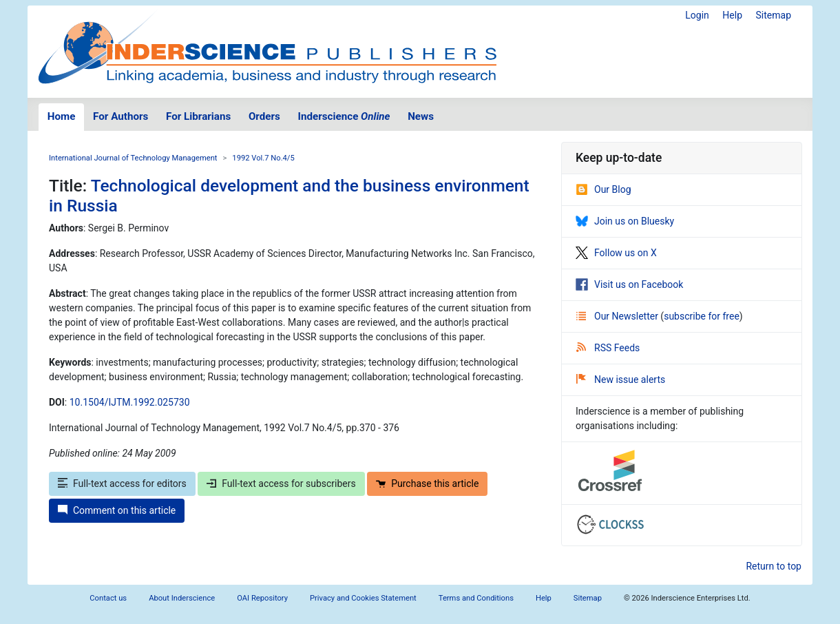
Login (697, 15)
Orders (264, 116)
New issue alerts (621, 379)
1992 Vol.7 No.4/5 (263, 158)
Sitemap (774, 15)
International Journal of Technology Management (133, 158)
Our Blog (603, 189)
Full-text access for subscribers (281, 483)
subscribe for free (702, 316)
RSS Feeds (608, 348)
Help (732, 15)
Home (62, 116)
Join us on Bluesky (625, 221)
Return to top (774, 566)
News (421, 116)
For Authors (120, 116)
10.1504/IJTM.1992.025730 (130, 402)
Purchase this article (427, 483)
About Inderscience (182, 598)
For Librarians (198, 116)
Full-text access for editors (122, 483)
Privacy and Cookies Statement (363, 598)
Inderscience (344, 116)
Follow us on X (616, 253)
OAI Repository (262, 598)
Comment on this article (117, 510)
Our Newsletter (618, 316)
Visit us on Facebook (629, 284)
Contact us (108, 598)
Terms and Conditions (476, 598)
